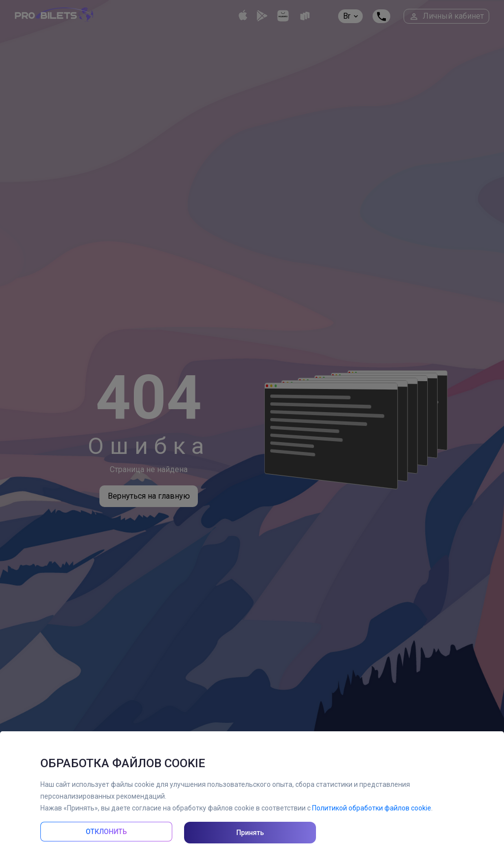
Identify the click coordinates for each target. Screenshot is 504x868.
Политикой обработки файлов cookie (372, 808)
